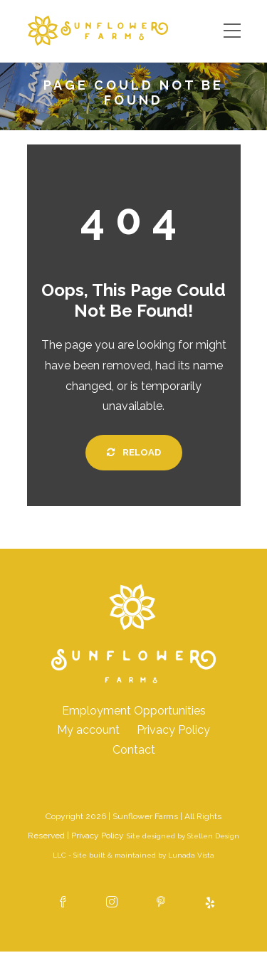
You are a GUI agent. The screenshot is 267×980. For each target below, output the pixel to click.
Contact (134, 750)
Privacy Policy (173, 730)
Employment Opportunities (134, 711)
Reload (134, 452)
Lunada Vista (191, 855)
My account (88, 730)
